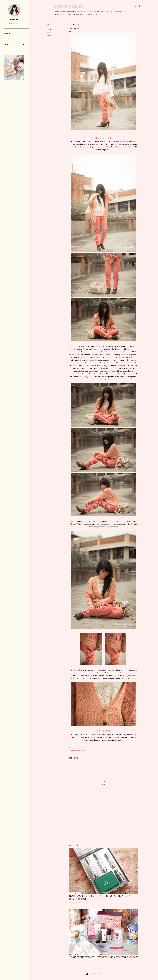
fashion (49, 33)
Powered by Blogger (93, 974)
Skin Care (80, 15)
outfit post (51, 35)
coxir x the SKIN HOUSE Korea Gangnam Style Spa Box (103, 957)
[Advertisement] (103, 825)
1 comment (77, 903)
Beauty (72, 15)
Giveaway (89, 15)
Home (57, 15)
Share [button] (49, 25)
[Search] (137, 6)
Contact (98, 15)
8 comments (78, 961)
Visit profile (14, 23)
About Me (64, 15)
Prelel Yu (14, 20)
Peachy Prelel (69, 6)
